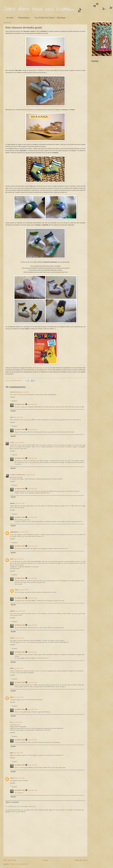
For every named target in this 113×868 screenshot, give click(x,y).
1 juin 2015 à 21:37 (30, 475)
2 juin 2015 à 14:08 (32, 578)
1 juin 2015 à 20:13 (32, 430)
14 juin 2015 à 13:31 (32, 765)
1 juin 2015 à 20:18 (32, 458)
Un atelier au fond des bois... (18, 475)
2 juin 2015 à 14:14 (32, 682)
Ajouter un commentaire (12, 802)
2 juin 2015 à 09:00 (19, 638)
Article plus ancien (81, 860)
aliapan (12, 697)
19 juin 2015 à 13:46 (32, 790)
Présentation (24, 18)
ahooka (12, 417)
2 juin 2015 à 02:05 (32, 546)
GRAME (12, 668)
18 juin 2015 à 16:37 (20, 778)
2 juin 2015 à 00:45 (23, 532)
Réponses (15, 401)
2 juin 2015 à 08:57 (20, 611)
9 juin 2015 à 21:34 (18, 753)
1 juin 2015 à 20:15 (19, 443)
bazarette (13, 611)
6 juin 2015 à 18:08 (32, 740)
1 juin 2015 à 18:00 (25, 392)
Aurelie (12, 559)
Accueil (10, 18)
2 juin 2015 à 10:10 (19, 668)
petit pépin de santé (42, 368)
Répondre (13, 397)
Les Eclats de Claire (20, 404)
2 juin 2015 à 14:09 (32, 625)
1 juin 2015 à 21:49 (32, 517)
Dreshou (12, 638)
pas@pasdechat (14, 532)
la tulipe (12, 443)
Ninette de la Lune (15, 392)
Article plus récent (10, 860)
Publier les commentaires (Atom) (19, 864)
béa (11, 722)
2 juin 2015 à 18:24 (19, 697)
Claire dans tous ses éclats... (39, 9)
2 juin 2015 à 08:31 (19, 559)
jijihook (12, 753)
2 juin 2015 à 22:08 (32, 598)
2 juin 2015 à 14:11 (32, 652)
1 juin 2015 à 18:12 (18, 417)
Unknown (12, 778)
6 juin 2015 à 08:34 (17, 722)
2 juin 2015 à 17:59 (23, 590)
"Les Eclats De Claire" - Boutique (50, 18)
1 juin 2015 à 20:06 (32, 404)
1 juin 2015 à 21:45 (32, 489)
